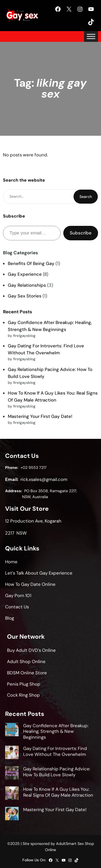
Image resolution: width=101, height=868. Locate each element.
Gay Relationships (27, 285)
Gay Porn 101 (18, 595)
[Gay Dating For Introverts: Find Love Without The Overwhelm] (12, 753)
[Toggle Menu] (91, 36)
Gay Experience (25, 274)
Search (86, 197)
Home (11, 562)
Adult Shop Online (26, 661)
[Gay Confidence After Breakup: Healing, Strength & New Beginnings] (12, 730)
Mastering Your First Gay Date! (40, 416)
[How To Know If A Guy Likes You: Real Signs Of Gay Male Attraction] (12, 794)
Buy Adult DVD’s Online (31, 650)
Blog (10, 618)
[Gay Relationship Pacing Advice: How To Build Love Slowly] (12, 774)
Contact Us (17, 607)
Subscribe (81, 233)
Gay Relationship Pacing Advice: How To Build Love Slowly (57, 772)
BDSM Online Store (27, 673)
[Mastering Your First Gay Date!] (12, 814)
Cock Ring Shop (23, 695)
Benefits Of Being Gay (31, 263)
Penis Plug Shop (24, 684)
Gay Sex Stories (25, 296)
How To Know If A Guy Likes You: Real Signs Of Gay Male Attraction (58, 792)
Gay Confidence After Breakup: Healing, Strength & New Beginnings (56, 731)
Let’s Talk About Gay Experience (39, 573)
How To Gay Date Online (30, 584)
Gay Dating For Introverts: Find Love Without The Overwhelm (55, 751)
